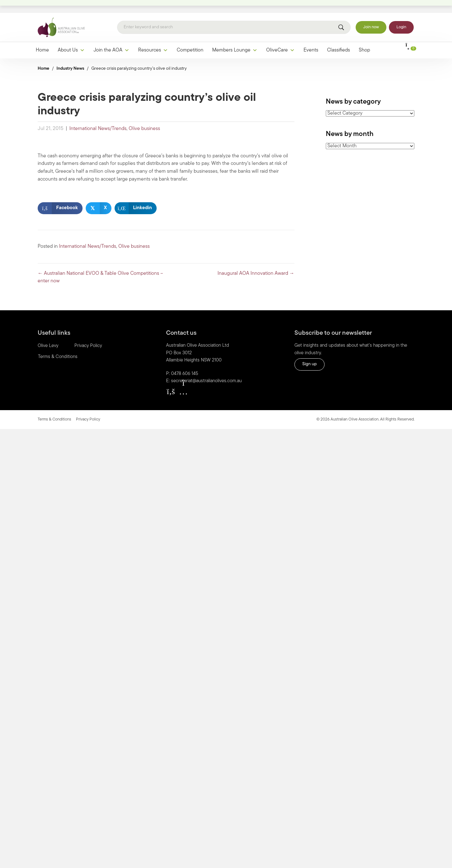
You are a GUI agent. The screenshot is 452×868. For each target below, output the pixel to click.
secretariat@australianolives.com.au (206, 369)
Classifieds (339, 37)
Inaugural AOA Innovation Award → (256, 261)
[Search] (234, 15)
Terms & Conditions (58, 344)
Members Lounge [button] (235, 37)
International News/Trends (98, 116)
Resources (153, 37)
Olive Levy (48, 333)
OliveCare (280, 37)
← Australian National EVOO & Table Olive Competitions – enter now (100, 265)
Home (42, 37)
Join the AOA (111, 37)
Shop (364, 37)
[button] (171, 378)
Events (311, 37)
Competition (190, 37)
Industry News (70, 56)
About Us (71, 37)
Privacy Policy (88, 333)
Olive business (144, 116)
